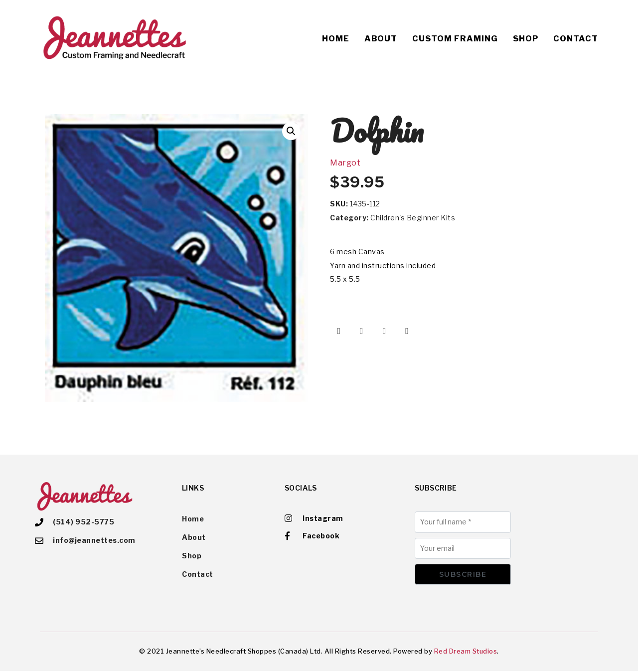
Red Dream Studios (466, 652)
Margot (345, 163)
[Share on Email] (407, 331)
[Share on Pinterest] (384, 331)
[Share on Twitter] (362, 331)
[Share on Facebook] (339, 331)
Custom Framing (455, 39)
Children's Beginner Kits (413, 218)
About (381, 39)
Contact (576, 39)
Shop (526, 39)
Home (336, 39)
